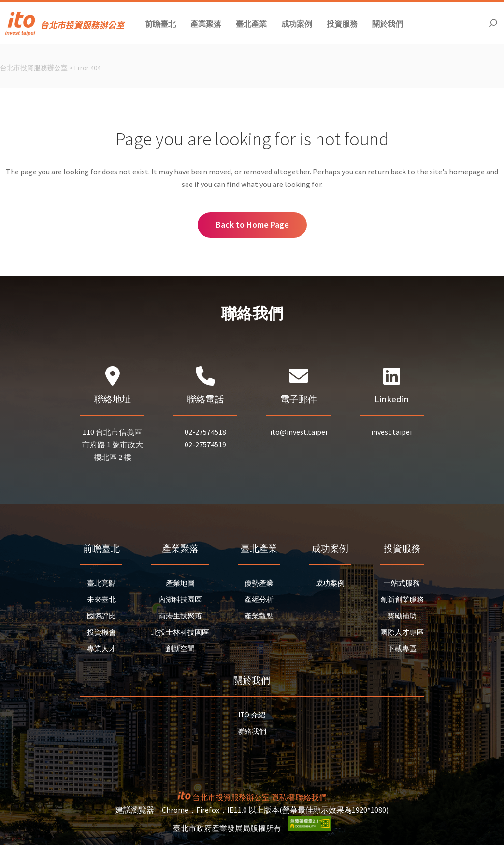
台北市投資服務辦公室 (34, 68)
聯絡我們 (252, 731)
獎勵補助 (402, 616)
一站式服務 (402, 583)
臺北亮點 (101, 583)
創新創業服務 (402, 599)
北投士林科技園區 (180, 632)
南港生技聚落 (180, 616)
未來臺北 (101, 599)
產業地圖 (180, 583)
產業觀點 (259, 616)
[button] (160, 23)
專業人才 (101, 649)
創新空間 (180, 649)
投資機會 (101, 632)
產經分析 (259, 599)
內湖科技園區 (180, 599)
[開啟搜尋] (493, 23)
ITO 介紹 (252, 715)
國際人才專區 (402, 632)
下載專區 (402, 649)
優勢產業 (259, 583)
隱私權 (283, 797)
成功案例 (330, 583)
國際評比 (101, 616)
